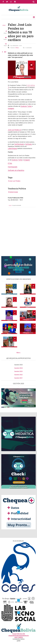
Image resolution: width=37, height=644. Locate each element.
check (4, 25)
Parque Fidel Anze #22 (19, 634)
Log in (10, 205)
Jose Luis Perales (15, 181)
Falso (17, 48)
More (18, 353)
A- (3, 52)
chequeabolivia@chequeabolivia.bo (19, 636)
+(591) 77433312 (18, 637)
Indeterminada (13, 192)
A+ (5, 52)
